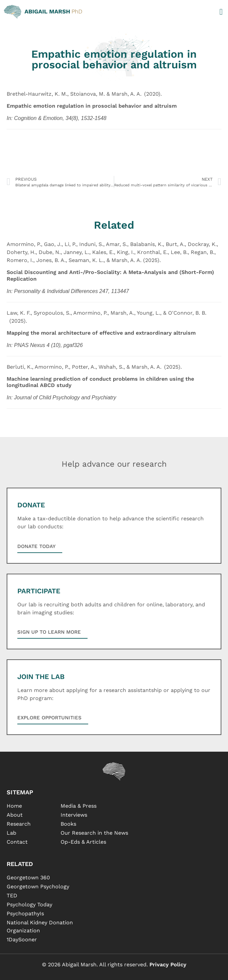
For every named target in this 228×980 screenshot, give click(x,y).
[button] (221, 12)
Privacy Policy (168, 964)
